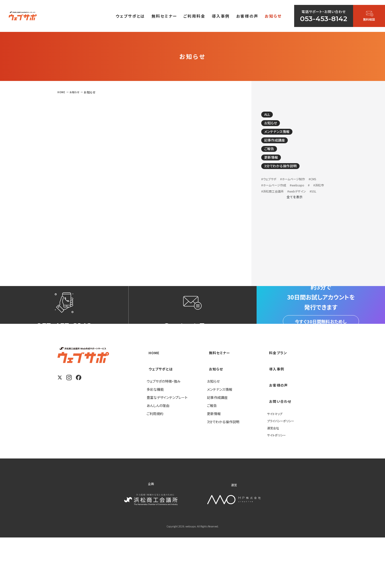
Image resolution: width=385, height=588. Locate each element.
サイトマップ (276, 464)
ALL (270, 115)
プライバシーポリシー (283, 471)
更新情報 (274, 165)
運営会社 (274, 478)
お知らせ (274, 125)
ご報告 (272, 155)
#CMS (266, 197)
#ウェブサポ (271, 190)
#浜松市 (296, 203)
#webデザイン (304, 210)
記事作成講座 (279, 145)
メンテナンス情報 (282, 135)
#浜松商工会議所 (275, 210)
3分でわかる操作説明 (286, 175)
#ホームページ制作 (299, 190)
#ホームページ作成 (290, 197)
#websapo (270, 203)
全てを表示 (295, 223)
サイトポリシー (278, 485)
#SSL (266, 217)
